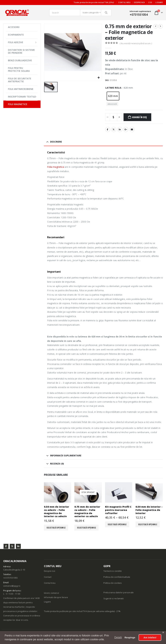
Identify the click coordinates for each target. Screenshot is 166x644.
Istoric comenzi (51, 593)
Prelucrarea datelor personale (119, 593)
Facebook (108, 129)
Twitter (12, 546)
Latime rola (113, 88)
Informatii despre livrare (56, 597)
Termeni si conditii (113, 571)
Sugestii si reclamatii (114, 599)
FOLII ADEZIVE (16, 42)
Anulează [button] (112, 104)
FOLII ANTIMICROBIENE (21, 89)
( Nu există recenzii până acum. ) (136, 43)
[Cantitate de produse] (113, 117)
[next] (160, 26)
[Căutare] (106, 13)
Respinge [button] (130, 638)
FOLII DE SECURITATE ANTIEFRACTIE (20, 80)
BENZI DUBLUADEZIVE (20, 60)
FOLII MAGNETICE (18, 104)
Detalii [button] (118, 637)
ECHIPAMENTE (16, 35)
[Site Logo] (17, 13)
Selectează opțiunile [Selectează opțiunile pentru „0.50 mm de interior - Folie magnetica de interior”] (148, 524)
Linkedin (18, 546)
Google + (126, 129)
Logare (159, 2)
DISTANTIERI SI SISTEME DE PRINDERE (21, 51)
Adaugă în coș (139, 117)
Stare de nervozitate (114, 129)
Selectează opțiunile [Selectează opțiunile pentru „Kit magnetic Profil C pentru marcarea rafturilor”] (117, 524)
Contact (48, 577)
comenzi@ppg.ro (12, 586)
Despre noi (139, 2)
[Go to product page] (58, 492)
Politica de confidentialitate (117, 577)
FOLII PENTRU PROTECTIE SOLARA (19, 69)
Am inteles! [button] (150, 638)
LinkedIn (120, 129)
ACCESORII (14, 27)
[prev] (156, 26)
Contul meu (124, 2)
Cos (150, 2)
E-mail (132, 129)
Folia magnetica (56, 167)
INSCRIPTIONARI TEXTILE (22, 97)
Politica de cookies (113, 583)
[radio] (113, 96)
